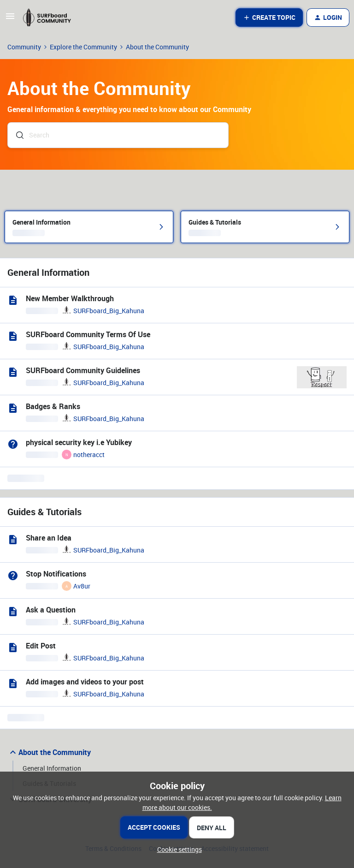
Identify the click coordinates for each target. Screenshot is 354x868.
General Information (52, 768)
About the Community (49, 752)
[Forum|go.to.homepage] (51, 18)
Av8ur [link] (82, 586)
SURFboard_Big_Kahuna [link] (109, 311)
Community (24, 47)
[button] (10, 19)
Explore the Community (83, 47)
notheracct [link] (89, 455)
